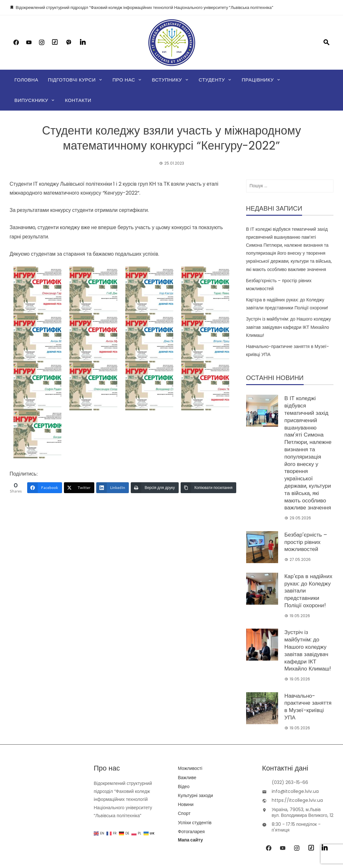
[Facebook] (44, 488)
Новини (186, 767)
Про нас (124, 80)
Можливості (190, 731)
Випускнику (31, 100)
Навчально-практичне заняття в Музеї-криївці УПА (308, 671)
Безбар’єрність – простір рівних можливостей (304, 524)
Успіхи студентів (195, 785)
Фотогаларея (191, 794)
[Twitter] (79, 488)
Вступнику (167, 80)
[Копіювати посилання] (208, 488)
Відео (184, 748)
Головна (26, 80)
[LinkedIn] (113, 488)
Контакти (78, 100)
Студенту (212, 80)
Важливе (187, 740)
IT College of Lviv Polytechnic (169, 845)
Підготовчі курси (72, 80)
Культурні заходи (196, 758)
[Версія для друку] (155, 488)
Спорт (184, 776)
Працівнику (258, 80)
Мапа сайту (191, 802)
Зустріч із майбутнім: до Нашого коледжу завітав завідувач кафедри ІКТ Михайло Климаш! (289, 327)
